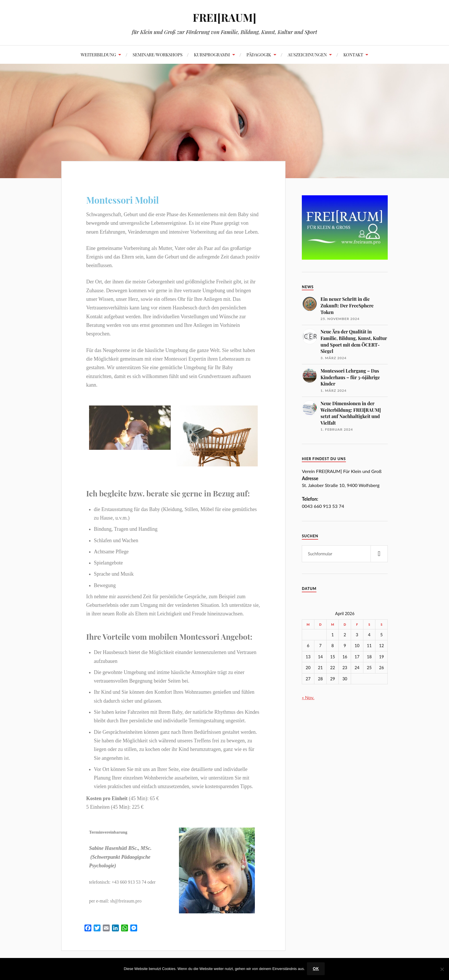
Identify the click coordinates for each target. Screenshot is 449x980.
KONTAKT (353, 54)
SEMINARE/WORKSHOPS (157, 54)
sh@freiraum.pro (126, 901)
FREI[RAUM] (224, 17)
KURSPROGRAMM (212, 54)
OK (317, 969)
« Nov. (308, 697)
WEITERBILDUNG (99, 54)
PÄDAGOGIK (259, 54)
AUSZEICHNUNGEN (307, 54)
